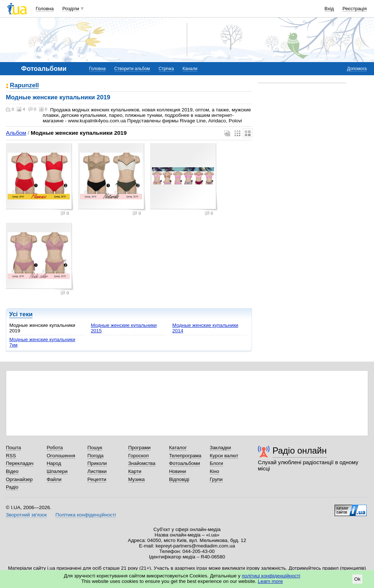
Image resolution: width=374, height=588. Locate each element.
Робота (55, 448)
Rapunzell (24, 86)
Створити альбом (132, 69)
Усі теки (21, 314)
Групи (216, 479)
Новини (178, 471)
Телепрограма (185, 456)
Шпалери (57, 471)
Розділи (71, 9)
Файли (54, 479)
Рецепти (97, 479)
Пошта (13, 448)
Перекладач (20, 463)
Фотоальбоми (185, 463)
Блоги (216, 463)
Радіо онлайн (300, 450)
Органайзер (19, 479)
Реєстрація (355, 9)
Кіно (214, 471)
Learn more (270, 581)
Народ (54, 463)
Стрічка (166, 69)
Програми (139, 448)
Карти (135, 471)
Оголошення (61, 456)
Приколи (97, 463)
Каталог (178, 448)
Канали (190, 69)
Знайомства (142, 463)
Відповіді (179, 479)
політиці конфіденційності (271, 576)
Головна (45, 9)
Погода (95, 456)
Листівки (97, 471)
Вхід (329, 9)
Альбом (16, 133)
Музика (136, 479)
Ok (357, 579)
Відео (12, 471)
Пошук (95, 448)
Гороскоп (138, 456)
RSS (11, 456)
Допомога (357, 69)
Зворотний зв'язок (26, 515)
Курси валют (224, 456)
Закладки (220, 448)
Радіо (12, 487)
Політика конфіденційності (86, 515)
